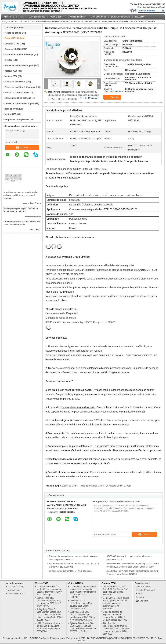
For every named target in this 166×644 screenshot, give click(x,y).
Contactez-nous (98, 17)
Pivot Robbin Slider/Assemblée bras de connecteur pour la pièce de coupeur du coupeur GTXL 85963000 (116, 629)
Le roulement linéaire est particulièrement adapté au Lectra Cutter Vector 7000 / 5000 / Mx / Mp (49, 591)
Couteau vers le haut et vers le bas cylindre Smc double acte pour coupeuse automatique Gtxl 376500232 (116, 603)
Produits (20, 17)
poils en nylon (12, 109)
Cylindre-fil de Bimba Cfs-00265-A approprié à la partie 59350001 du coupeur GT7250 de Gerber (83, 627)
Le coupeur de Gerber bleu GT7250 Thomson (70, 571)
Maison (7, 17)
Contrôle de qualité (77, 17)
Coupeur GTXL (12, 44)
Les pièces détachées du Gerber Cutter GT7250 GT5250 (76, 169)
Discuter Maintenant (148, 7)
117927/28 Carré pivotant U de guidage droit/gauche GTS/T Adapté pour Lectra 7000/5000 (50, 627)
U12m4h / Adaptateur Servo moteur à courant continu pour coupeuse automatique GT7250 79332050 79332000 (83, 592)
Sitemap (140, 597)
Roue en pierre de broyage (18, 98)
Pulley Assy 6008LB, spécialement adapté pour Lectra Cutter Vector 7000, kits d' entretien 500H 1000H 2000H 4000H (50, 615)
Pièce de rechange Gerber (92, 486)
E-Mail (139, 594)
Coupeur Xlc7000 (13, 49)
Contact (22, 147)
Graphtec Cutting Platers (17, 120)
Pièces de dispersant (15, 82)
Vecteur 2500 (11, 76)
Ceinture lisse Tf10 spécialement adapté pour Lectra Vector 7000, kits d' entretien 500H (49, 602)
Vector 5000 (10, 114)
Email (162, 7)
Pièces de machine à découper (20, 87)
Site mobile (142, 601)
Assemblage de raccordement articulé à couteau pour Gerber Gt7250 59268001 (81, 605)
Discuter (113, 97)
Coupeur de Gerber (69, 486)
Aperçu (5, 22)
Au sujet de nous (37, 17)
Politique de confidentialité (15, 638)
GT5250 (8, 60)
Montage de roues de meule (61, 318)
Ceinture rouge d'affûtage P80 (62, 313)
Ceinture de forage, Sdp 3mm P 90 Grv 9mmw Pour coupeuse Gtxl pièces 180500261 (116, 591)
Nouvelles (140, 17)
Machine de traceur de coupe (19, 55)
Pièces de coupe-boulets (17, 93)
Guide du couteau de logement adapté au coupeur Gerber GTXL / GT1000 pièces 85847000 (115, 616)
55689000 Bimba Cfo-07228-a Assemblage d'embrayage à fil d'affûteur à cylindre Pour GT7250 (82, 616)
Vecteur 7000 (11, 71)
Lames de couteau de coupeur (20, 103)
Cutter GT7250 (28, 22)
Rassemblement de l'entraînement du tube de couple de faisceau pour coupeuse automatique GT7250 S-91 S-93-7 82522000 (73, 95)
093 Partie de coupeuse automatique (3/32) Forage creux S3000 (80, 322)
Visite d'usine (56, 17)
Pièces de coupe (13, 33)
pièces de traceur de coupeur (19, 65)
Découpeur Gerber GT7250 (119, 486)
